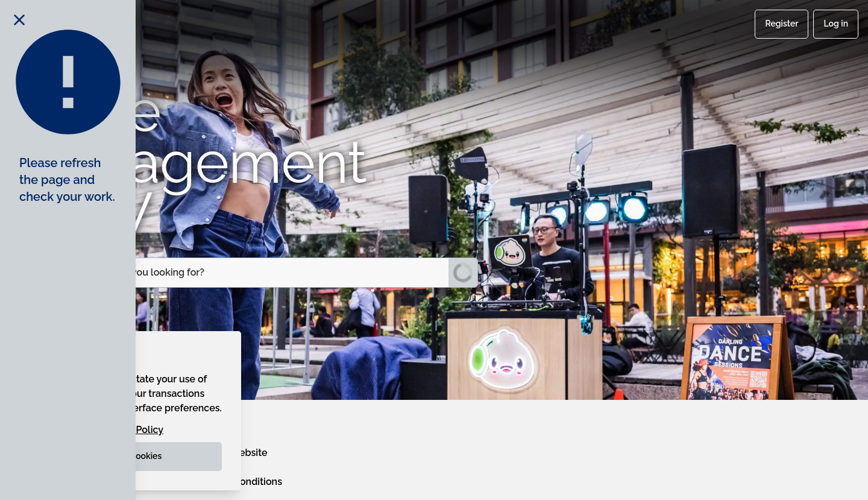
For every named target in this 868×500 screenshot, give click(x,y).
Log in (836, 24)
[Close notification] (19, 19)
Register (782, 24)
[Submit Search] (463, 273)
